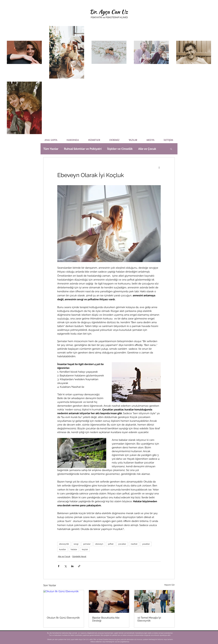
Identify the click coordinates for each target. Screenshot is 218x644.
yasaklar (146, 544)
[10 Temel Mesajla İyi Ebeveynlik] (154, 601)
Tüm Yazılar (51, 149)
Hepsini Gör (169, 585)
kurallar (63, 549)
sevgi (76, 544)
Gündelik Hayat (79, 556)
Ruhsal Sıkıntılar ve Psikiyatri (83, 149)
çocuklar (122, 544)
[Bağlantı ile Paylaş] (79, 566)
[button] (171, 149)
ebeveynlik (64, 544)
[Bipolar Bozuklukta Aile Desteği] (109, 601)
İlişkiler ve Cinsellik (120, 149)
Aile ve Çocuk (147, 149)
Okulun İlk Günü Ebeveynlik (63, 618)
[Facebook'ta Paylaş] (59, 566)
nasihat (134, 544)
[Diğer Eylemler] (159, 167)
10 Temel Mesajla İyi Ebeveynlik (149, 619)
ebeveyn (99, 544)
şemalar (87, 544)
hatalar (74, 549)
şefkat (111, 544)
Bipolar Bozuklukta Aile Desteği (106, 619)
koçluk (85, 549)
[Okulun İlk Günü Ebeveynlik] (64, 601)
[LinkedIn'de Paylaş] (72, 566)
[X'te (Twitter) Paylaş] (65, 566)
